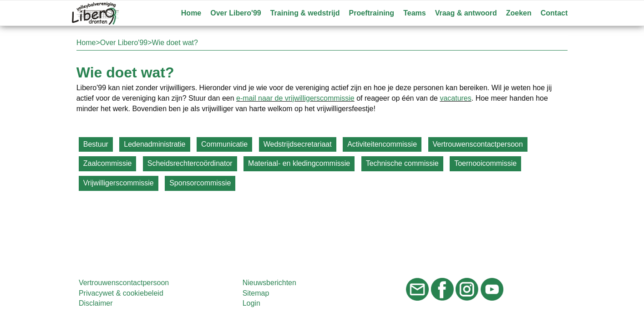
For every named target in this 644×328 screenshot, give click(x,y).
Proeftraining (372, 13)
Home (191, 13)
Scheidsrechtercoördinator (190, 163)
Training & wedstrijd (305, 13)
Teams (415, 13)
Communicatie (224, 144)
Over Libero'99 (236, 13)
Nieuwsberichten (269, 283)
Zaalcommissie (108, 163)
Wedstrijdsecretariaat (298, 144)
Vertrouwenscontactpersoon (478, 144)
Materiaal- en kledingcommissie (299, 163)
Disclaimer (96, 303)
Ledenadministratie (155, 144)
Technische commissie (402, 163)
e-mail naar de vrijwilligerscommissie (295, 98)
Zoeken (519, 13)
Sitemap (256, 293)
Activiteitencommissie (382, 144)
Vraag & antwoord (466, 13)
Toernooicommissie (485, 163)
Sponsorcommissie (200, 183)
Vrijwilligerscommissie (119, 183)
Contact (554, 13)
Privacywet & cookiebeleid (121, 293)
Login (251, 303)
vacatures (455, 98)
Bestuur (96, 144)
